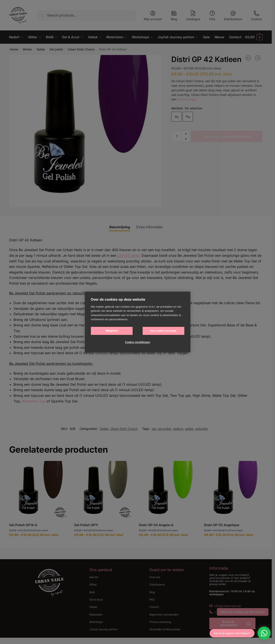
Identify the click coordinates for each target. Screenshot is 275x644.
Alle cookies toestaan (163, 331)
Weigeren (112, 331)
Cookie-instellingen (138, 342)
